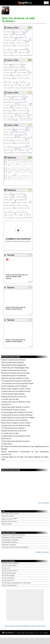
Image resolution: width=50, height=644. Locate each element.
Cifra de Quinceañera (8, 578)
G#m (10, 66)
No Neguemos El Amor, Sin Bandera (12, 537)
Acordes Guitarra (7, 524)
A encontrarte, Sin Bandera (10, 542)
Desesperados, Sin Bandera (10, 540)
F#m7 (27, 31)
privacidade (29, 633)
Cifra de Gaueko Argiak (9, 573)
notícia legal (20, 633)
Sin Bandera (8, 21)
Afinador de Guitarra (8, 516)
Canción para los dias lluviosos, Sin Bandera (15, 547)
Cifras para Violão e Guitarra (10, 514)
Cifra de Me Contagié (8, 575)
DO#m (24, 98)
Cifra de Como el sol (8, 580)
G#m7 (14, 33)
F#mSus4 (28, 128)
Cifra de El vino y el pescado (10, 563)
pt (41, 633)
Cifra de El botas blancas (9, 585)
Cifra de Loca (6, 568)
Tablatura (12, 158)
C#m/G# (27, 139)
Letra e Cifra (13, 28)
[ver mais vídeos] (44, 503)
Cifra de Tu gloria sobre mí (10, 571)
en (38, 633)
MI (5, 95)
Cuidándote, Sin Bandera (9, 545)
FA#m (12, 106)
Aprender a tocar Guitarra (9, 521)
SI (25, 101)
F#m (11, 74)
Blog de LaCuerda (9, 519)
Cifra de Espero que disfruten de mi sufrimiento (16, 583)
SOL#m (11, 98)
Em (13, 204)
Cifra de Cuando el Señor (9, 566)
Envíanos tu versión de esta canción (18, 235)
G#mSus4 (15, 131)
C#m (22, 66)
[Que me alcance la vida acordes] (15, 626)
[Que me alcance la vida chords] (35, 626)
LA (24, 95)
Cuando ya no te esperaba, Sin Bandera (13, 535)
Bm (25, 196)
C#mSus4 (27, 131)
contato (45, 633)
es (35, 633)
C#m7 (24, 33)
